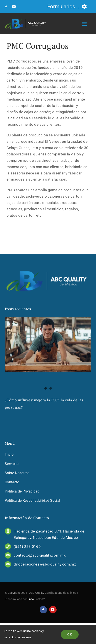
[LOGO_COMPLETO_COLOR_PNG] (26, 18)
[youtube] (14, 7)
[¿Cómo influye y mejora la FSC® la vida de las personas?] (48, 344)
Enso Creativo (36, 609)
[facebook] (6, 7)
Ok (70, 634)
